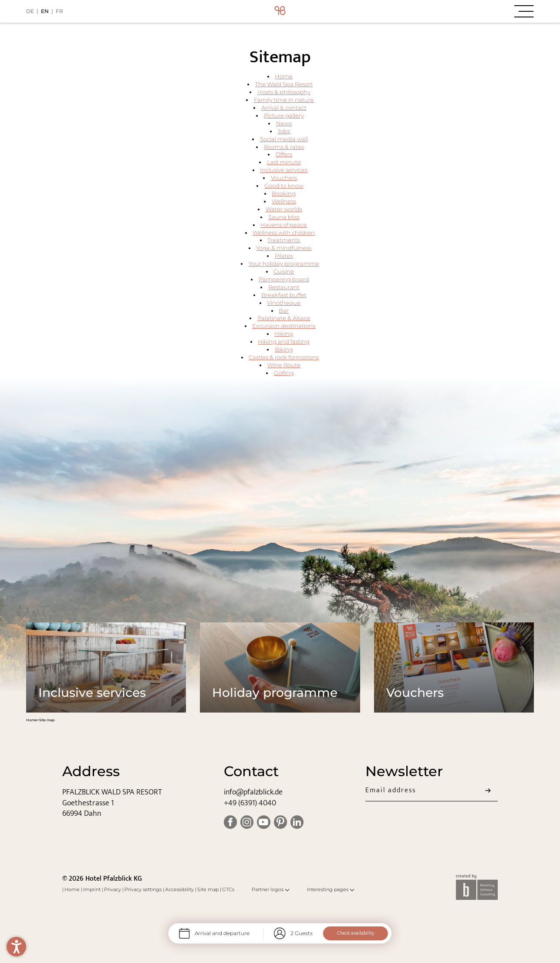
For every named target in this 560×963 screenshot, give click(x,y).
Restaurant (284, 287)
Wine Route (284, 365)
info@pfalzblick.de (253, 792)
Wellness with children (284, 233)
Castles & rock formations (284, 357)
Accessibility (180, 889)
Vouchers (284, 178)
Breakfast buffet (284, 295)
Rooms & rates (284, 147)
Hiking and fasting (284, 342)
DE (30, 11)
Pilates (284, 256)
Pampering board (284, 279)
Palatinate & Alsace (284, 318)
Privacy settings (144, 889)
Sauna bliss (284, 217)
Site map (209, 889)
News (284, 123)
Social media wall (284, 139)
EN (45, 11)
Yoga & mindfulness (284, 248)
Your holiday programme (284, 264)
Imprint (93, 889)
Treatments (284, 240)
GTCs (228, 889)
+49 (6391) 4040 (250, 803)
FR (59, 11)
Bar (284, 311)
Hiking (284, 334)
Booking (284, 194)
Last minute (284, 162)
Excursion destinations (284, 326)
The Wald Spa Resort (284, 84)
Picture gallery (284, 116)
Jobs (284, 131)
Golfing (284, 373)
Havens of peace (284, 225)
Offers (284, 154)
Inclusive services (284, 170)
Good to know (284, 186)
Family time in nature (284, 100)
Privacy (113, 889)
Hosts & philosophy (284, 92)
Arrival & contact (284, 108)
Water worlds (284, 209)
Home (284, 76)
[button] (449, 11)
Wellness (284, 201)
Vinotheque (284, 303)
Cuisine (284, 272)
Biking (284, 350)
